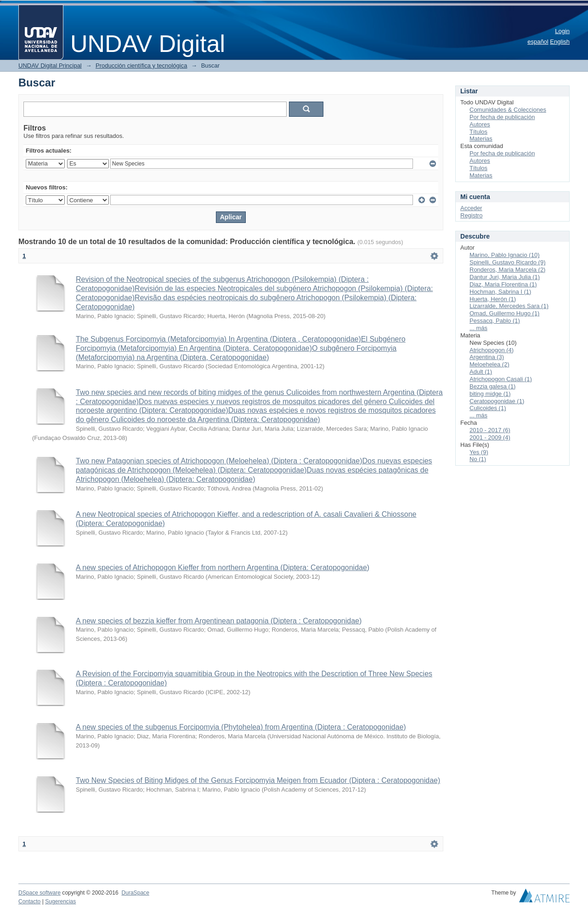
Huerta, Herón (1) (493, 299)
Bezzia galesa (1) (492, 386)
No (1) (478, 459)
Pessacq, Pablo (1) (495, 321)
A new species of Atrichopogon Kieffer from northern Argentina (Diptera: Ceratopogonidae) (223, 568)
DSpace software (40, 893)
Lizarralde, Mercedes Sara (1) (509, 306)
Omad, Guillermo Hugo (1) (504, 313)
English (560, 42)
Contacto (29, 901)
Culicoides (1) (488, 408)
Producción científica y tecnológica (141, 66)
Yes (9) (479, 452)
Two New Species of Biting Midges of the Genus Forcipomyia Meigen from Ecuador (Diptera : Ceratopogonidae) (258, 780)
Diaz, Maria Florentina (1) (503, 284)
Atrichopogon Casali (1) (501, 379)
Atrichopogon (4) (492, 350)
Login (562, 31)
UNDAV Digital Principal (50, 66)
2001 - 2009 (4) (490, 437)
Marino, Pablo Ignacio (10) (504, 255)
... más (478, 328)
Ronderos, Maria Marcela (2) (507, 270)
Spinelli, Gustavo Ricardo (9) (507, 262)
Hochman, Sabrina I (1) (500, 292)
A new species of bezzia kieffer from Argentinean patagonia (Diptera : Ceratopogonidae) (219, 621)
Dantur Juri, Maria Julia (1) (505, 277)
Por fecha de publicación (502, 117)
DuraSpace (135, 893)
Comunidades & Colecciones (508, 110)
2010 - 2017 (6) (490, 430)
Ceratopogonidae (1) (497, 401)
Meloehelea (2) (489, 364)
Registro (471, 215)
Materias (481, 139)
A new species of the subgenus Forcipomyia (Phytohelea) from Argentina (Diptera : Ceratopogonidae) (241, 727)
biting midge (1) (490, 394)
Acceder (471, 208)
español (538, 42)
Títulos (478, 132)
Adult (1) (481, 372)
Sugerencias (60, 901)
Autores (480, 124)
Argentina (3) (487, 357)
